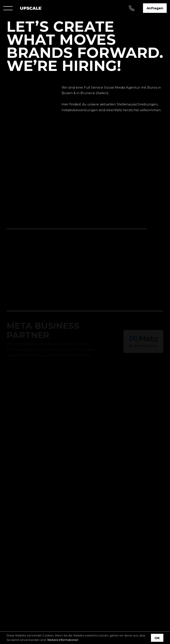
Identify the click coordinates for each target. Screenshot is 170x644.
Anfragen (155, 8)
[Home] (31, 8)
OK (157, 638)
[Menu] (8, 8)
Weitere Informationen (63, 640)
